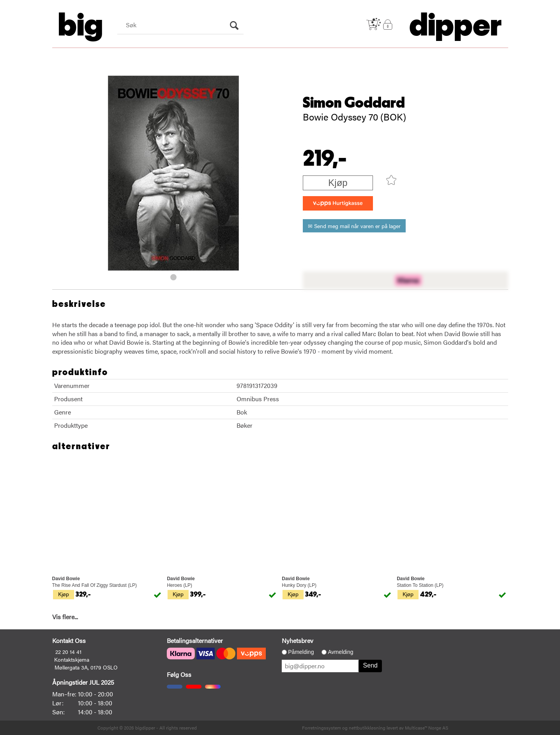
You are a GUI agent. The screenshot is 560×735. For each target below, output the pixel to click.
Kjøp (338, 183)
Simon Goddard (354, 103)
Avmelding (340, 652)
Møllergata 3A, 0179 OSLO (86, 667)
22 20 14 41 (68, 652)
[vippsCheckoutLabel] (338, 203)
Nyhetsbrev (298, 640)
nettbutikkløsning (367, 728)
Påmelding (301, 652)
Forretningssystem (322, 728)
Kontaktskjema (72, 659)
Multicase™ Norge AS (427, 728)
